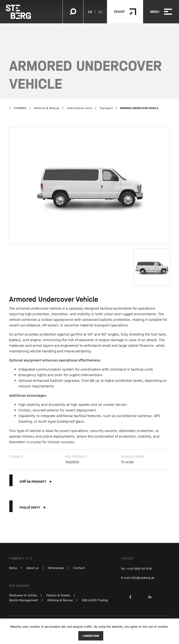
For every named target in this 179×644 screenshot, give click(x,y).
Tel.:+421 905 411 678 (136, 574)
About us (33, 573)
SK (100, 12)
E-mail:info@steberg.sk (138, 583)
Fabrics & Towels (58, 600)
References (56, 573)
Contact (79, 573)
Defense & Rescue (60, 605)
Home (13, 573)
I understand (91, 636)
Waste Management (24, 605)
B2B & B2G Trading (95, 605)
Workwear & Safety (23, 600)
